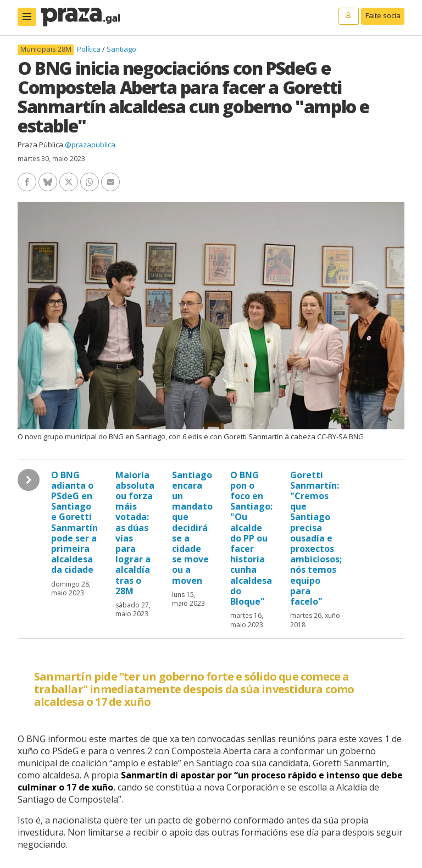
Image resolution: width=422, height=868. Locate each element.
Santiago (121, 49)
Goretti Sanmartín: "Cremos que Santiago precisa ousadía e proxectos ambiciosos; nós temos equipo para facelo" (316, 538)
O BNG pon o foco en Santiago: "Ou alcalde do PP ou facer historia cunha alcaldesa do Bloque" (251, 538)
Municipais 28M (46, 49)
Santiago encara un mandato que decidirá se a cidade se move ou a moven (192, 528)
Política (90, 49)
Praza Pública (40, 145)
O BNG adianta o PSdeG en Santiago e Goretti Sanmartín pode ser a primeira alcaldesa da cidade (74, 523)
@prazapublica (90, 145)
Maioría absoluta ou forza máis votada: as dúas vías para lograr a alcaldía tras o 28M (135, 533)
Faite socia (383, 15)
